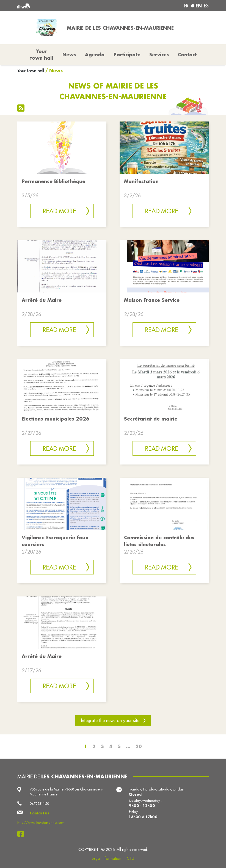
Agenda (95, 55)
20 (139, 746)
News (69, 55)
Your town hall (31, 71)
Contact (187, 55)
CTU (130, 858)
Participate (127, 55)
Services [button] (159, 55)
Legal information (107, 858)
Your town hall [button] (42, 55)
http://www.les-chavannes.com (41, 823)
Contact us (39, 813)
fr (186, 6)
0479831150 (39, 804)
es (206, 6)
